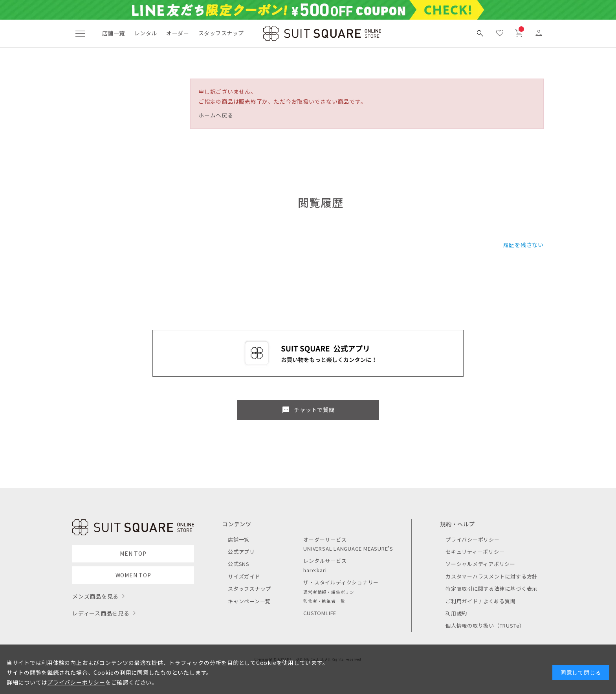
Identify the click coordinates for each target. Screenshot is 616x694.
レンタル (146, 33)
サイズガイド (244, 576)
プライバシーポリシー (473, 539)
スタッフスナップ (221, 33)
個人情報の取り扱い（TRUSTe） (485, 625)
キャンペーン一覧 (249, 601)
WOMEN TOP (133, 575)
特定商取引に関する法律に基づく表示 (491, 589)
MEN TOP (133, 553)
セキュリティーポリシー (475, 552)
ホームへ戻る (216, 115)
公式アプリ (241, 552)
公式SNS (239, 564)
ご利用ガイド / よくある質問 (481, 601)
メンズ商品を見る (95, 596)
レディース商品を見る (101, 613)
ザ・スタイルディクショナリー (341, 582)
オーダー (178, 33)
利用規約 (456, 613)
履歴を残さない (523, 245)
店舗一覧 (114, 33)
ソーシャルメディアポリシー (480, 564)
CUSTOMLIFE (320, 613)
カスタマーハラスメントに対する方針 (491, 576)
